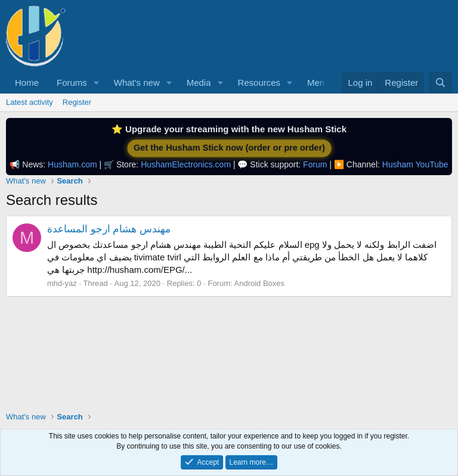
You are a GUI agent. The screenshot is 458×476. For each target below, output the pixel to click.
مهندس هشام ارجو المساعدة (109, 229)
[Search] (440, 83)
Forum (315, 164)
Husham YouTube (415, 164)
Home (27, 83)
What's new (137, 83)
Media (199, 83)
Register (77, 102)
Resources (259, 83)
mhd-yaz (62, 283)
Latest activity (30, 102)
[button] (97, 83)
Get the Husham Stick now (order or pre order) (229, 148)
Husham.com (72, 164)
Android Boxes (260, 283)
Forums (72, 83)
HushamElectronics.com (186, 164)
